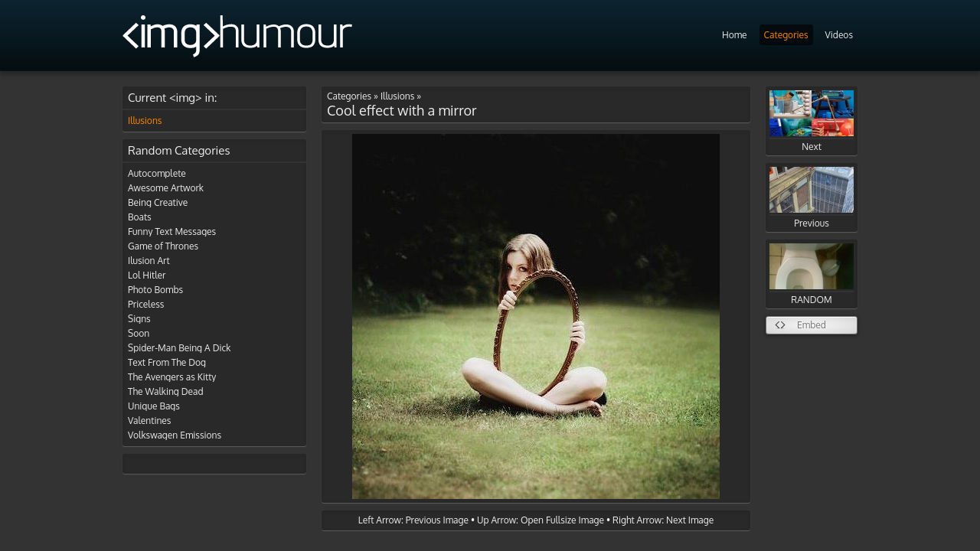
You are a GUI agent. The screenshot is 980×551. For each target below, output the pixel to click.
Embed (812, 325)
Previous (812, 198)
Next (812, 121)
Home (735, 35)
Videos (839, 35)
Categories (786, 35)
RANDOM (812, 274)
